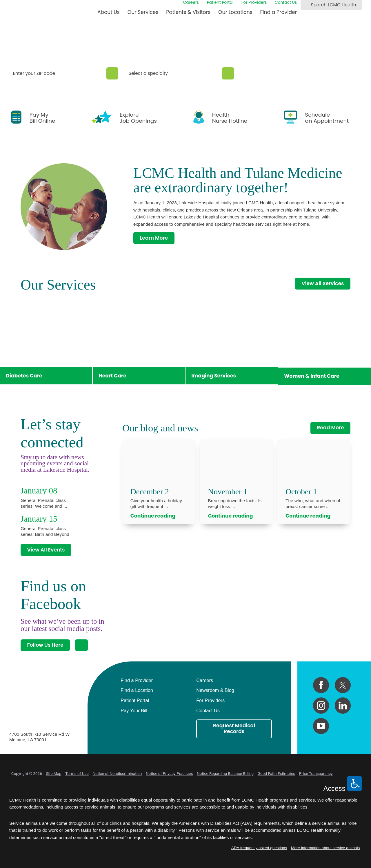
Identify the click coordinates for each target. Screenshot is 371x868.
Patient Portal (220, 3)
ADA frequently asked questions (259, 848)
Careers (191, 3)
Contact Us (286, 3)
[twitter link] (343, 685)
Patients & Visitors (188, 12)
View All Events (46, 550)
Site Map (53, 773)
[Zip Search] (112, 73)
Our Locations (235, 12)
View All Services (323, 283)
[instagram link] (321, 705)
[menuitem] (109, 14)
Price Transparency (316, 773)
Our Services (143, 12)
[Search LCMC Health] (306, 5)
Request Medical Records (234, 728)
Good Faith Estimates (277, 773)
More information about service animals (325, 848)
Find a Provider (279, 12)
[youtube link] (321, 726)
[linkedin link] (343, 705)
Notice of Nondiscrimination (117, 773)
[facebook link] (321, 685)
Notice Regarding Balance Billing (225, 773)
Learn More (154, 238)
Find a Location (137, 690)
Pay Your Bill (134, 710)
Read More (330, 428)
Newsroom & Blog (215, 690)
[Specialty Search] (228, 73)
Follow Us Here (45, 645)
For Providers (254, 3)
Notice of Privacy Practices (169, 773)
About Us (109, 12)
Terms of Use (77, 773)
